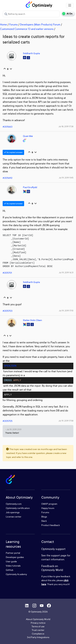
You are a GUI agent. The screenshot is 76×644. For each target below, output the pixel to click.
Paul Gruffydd (30, 187)
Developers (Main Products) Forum (40, 24)
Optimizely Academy (16, 574)
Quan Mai (28, 136)
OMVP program (49, 504)
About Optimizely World (38, 619)
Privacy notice (38, 623)
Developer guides (15, 557)
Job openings (13, 512)
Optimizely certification (18, 508)
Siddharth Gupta (31, 53)
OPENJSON (10, 366)
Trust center (38, 630)
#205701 (7, 273)
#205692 (8, 178)
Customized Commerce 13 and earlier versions (27, 29)
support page (59, 555)
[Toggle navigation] (70, 5)
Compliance (38, 634)
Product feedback (51, 525)
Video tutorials (13, 566)
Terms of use (38, 626)
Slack (44, 521)
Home (3, 24)
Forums (13, 24)
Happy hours (48, 508)
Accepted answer (13, 152)
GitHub (9, 570)
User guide (11, 561)
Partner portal (13, 553)
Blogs (44, 517)
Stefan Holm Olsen (32, 320)
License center (14, 517)
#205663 (8, 127)
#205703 (8, 311)
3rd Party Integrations (38, 637)
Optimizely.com (14, 504)
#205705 (8, 421)
